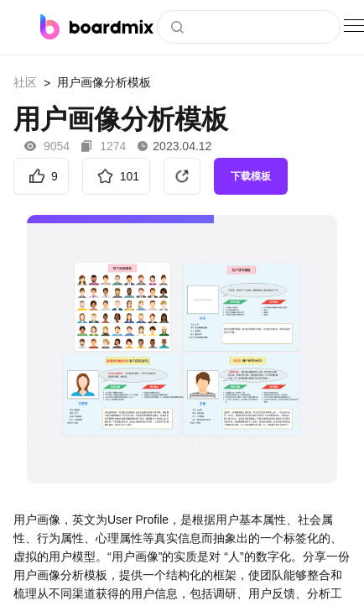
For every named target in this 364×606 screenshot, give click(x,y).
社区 (25, 82)
